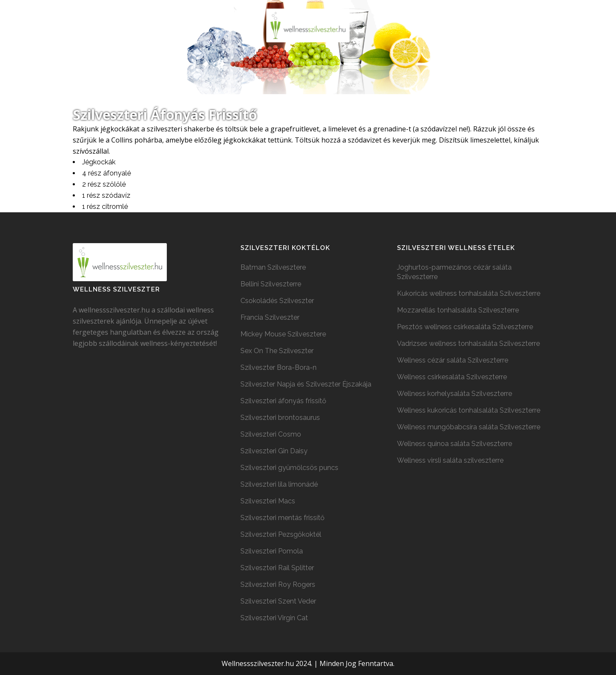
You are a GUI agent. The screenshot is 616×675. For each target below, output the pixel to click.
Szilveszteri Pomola (272, 551)
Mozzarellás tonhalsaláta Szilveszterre (458, 310)
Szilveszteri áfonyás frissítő (283, 401)
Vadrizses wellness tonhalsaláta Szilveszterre (468, 343)
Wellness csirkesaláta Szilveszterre (452, 377)
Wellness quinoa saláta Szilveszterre (455, 444)
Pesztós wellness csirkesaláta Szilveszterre (465, 327)
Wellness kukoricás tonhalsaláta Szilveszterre (469, 410)
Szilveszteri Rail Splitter (277, 568)
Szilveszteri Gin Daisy (274, 451)
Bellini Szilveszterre (271, 284)
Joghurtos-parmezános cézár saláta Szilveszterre (454, 272)
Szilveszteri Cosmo (271, 434)
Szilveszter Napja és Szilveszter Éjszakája (306, 384)
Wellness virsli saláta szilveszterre (450, 460)
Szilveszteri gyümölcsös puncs (289, 468)
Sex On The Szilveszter (277, 351)
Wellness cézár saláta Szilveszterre (453, 360)
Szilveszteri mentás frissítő (283, 518)
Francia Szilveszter (270, 317)
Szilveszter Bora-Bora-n (278, 367)
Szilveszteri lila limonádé (279, 484)
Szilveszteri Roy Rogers (278, 584)
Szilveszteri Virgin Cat (274, 618)
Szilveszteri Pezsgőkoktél (281, 534)
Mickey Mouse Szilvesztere (283, 334)
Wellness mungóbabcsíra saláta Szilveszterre (469, 427)
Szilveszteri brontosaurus (280, 418)
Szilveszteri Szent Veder (278, 601)
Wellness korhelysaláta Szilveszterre (455, 394)
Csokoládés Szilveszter (277, 301)
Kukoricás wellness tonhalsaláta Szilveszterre (469, 293)
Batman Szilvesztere (273, 267)
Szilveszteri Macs (268, 501)
